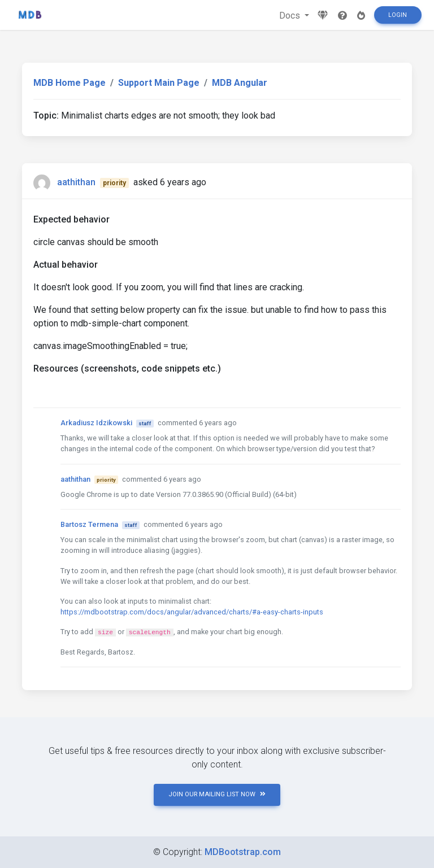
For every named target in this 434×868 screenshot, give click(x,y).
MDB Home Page (70, 83)
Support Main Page (159, 83)
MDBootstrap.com (243, 852)
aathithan (76, 182)
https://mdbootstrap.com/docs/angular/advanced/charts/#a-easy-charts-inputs (192, 612)
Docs (291, 16)
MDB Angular (240, 83)
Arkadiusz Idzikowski (96, 423)
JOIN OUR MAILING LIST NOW (217, 794)
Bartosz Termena (89, 524)
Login (398, 15)
